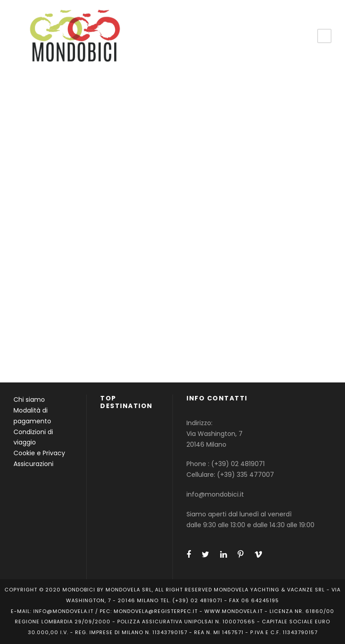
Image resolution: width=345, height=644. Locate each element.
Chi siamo (29, 400)
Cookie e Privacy (39, 453)
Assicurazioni (33, 464)
